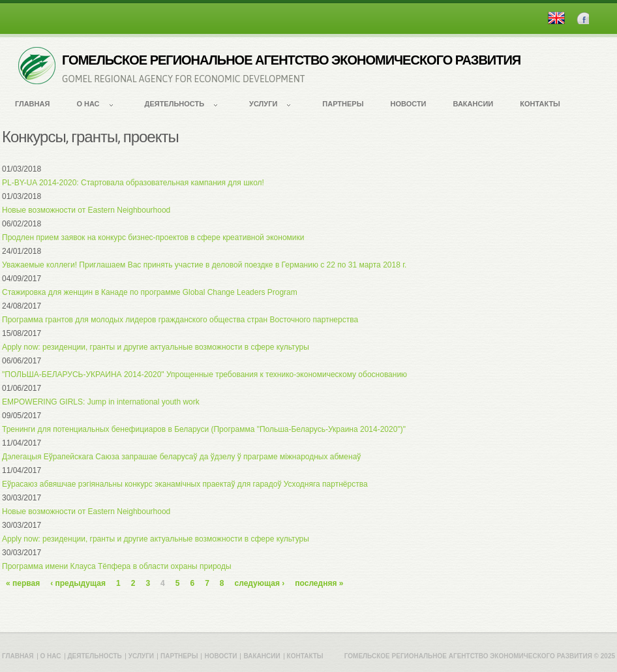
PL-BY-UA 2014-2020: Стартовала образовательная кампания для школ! (133, 183)
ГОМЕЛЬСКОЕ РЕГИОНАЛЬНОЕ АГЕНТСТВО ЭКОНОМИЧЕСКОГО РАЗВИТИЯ (291, 60)
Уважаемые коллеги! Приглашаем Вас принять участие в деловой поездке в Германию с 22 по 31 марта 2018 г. (204, 265)
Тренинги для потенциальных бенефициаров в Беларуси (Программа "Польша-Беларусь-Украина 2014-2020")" (204, 429)
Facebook (583, 18)
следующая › (260, 583)
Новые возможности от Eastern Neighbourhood (86, 210)
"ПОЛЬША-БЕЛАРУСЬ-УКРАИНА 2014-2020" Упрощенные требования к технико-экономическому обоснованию (204, 374)
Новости (408, 104)
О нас (88, 104)
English (556, 18)
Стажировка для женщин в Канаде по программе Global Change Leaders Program (150, 292)
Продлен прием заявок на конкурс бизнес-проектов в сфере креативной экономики (153, 237)
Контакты (540, 104)
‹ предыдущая (78, 583)
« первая (23, 583)
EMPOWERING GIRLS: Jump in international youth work (101, 402)
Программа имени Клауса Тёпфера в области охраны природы (117, 566)
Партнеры (343, 104)
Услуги (263, 104)
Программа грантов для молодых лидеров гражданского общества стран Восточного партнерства (180, 320)
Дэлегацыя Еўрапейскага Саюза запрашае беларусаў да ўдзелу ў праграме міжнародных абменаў (181, 457)
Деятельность (175, 104)
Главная (32, 104)
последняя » (319, 583)
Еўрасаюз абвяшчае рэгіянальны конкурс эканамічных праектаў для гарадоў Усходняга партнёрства (185, 484)
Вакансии (474, 104)
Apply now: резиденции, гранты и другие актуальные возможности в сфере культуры (156, 347)
